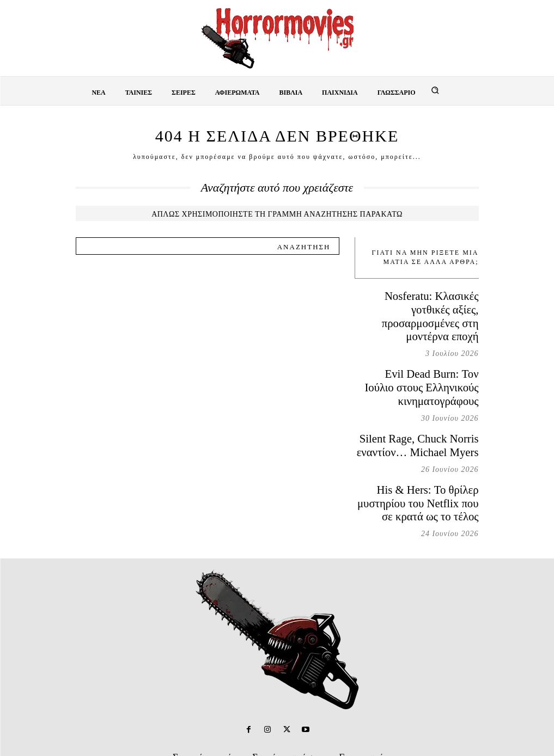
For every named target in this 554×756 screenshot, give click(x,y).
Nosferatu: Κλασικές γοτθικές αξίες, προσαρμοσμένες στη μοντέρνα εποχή (427, 306)
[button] (435, 90)
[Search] (304, 246)
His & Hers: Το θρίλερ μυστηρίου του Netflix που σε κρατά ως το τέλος (420, 452)
